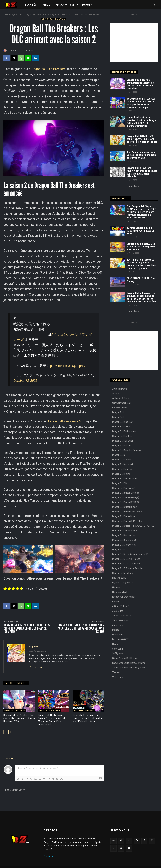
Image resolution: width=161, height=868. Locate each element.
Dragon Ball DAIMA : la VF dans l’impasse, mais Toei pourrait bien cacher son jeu (142, 139)
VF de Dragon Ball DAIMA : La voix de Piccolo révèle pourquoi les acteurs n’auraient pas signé (141, 103)
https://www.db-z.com (37, 651)
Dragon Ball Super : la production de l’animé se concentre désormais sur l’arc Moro (140, 84)
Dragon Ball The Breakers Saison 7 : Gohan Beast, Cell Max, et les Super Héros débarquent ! (54, 718)
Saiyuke (14, 50)
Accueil (8, 14)
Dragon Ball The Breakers (36, 14)
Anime (47, 5)
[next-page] (10, 728)
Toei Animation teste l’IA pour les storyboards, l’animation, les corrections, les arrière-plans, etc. (142, 264)
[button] (154, 5)
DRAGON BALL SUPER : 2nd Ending (141, 280)
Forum (87, 5)
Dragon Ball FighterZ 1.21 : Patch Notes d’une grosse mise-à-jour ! (142, 246)
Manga (61, 5)
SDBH (74, 5)
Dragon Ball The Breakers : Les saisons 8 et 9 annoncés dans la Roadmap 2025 (18, 718)
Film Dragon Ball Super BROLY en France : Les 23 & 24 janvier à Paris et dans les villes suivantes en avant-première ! (142, 212)
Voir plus (134, 186)
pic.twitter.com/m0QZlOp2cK (68, 366)
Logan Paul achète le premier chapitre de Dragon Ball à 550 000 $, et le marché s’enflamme (142, 122)
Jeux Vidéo (32, 5)
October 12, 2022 (25, 381)
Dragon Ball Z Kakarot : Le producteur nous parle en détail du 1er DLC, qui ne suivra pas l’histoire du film (141, 297)
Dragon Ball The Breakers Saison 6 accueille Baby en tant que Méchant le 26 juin (88, 718)
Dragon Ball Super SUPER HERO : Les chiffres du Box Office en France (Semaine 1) (27, 628)
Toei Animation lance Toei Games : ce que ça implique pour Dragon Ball (141, 155)
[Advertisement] (134, 42)
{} (57, 775)
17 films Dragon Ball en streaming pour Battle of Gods (140, 231)
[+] (62, 775)
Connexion (10, 754)
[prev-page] (5, 728)
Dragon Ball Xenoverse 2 (64, 421)
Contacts (48, 852)
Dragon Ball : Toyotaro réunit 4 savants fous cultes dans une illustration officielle (142, 172)
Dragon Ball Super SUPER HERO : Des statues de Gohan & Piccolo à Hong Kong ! (81, 628)
